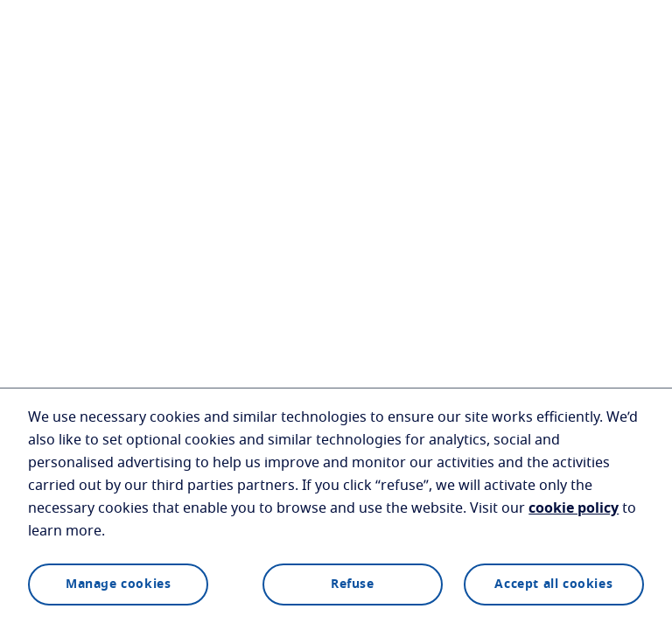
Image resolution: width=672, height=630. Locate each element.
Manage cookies (118, 584)
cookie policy (574, 508)
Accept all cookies (553, 584)
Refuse (353, 584)
